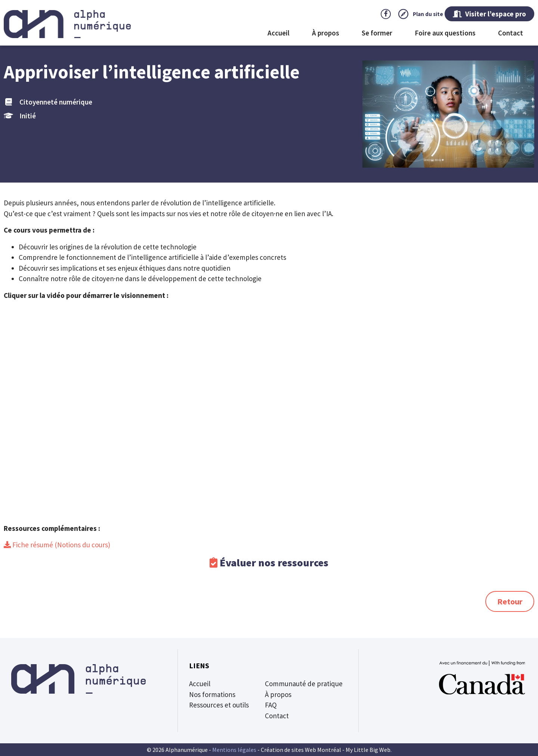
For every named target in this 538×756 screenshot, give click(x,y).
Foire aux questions (445, 33)
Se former (377, 33)
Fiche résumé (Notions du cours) (61, 545)
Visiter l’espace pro (489, 14)
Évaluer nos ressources (274, 563)
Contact (511, 33)
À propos (326, 33)
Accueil (279, 33)
